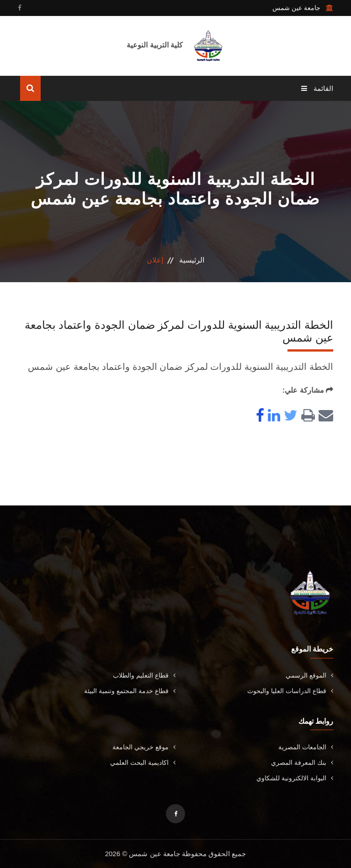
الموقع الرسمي (309, 675)
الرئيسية (192, 260)
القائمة (317, 88)
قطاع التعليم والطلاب (144, 675)
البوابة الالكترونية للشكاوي (295, 778)
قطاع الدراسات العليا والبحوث (290, 691)
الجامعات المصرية (306, 747)
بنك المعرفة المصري (302, 763)
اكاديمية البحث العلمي (143, 763)
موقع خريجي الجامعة (144, 747)
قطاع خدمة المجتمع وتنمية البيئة (130, 691)
